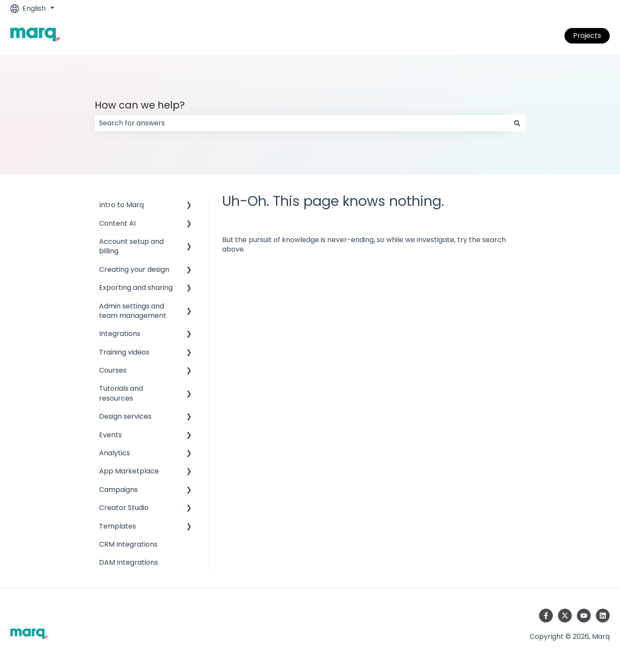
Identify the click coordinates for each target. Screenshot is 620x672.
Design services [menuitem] (125, 416)
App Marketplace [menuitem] (129, 471)
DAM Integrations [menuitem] (129, 562)
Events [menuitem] (110, 435)
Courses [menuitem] (113, 370)
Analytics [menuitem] (115, 453)
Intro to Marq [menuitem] (121, 205)
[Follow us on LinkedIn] (603, 616)
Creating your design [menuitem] (134, 269)
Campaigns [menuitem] (118, 490)
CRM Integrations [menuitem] (128, 544)
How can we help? (140, 105)
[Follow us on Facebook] (546, 616)
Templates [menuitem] (118, 526)
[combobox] (302, 123)
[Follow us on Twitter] (565, 616)
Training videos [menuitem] (124, 352)
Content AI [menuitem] (117, 223)
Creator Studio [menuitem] (124, 508)
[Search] (517, 123)
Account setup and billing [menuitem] (131, 246)
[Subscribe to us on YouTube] (584, 616)
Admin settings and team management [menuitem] (133, 311)
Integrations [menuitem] (120, 334)
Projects (587, 36)
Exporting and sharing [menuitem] (136, 288)
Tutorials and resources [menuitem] (121, 393)
